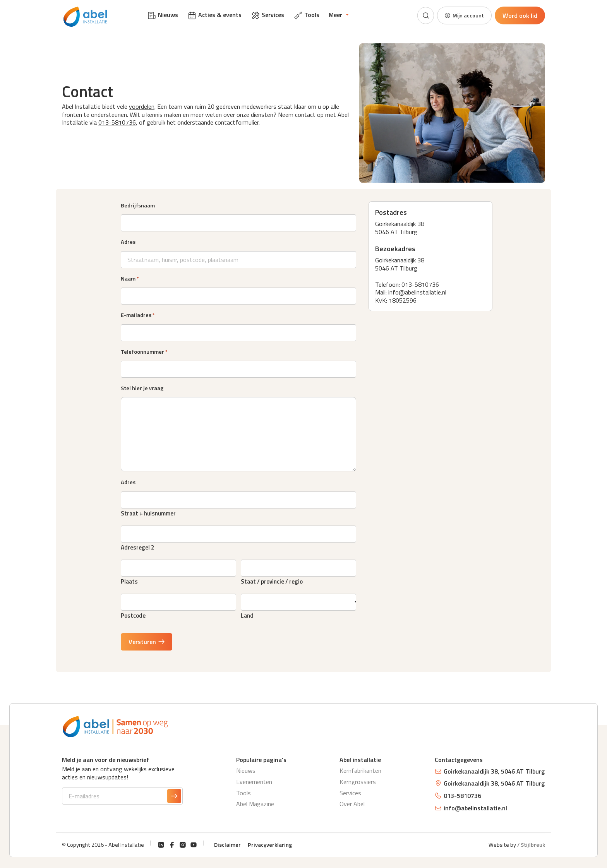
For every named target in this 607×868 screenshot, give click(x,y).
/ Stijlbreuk (531, 845)
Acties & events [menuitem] (214, 15)
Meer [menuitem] (335, 15)
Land (247, 615)
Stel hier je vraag (142, 388)
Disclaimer (227, 845)
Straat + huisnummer (148, 513)
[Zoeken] (420, 15)
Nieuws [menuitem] (163, 15)
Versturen (147, 642)
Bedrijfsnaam (138, 205)
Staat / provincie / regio (272, 581)
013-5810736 (117, 122)
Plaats (129, 581)
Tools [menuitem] (306, 15)
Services (350, 793)
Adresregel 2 (137, 547)
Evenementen (254, 782)
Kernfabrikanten (360, 770)
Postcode (133, 615)
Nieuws (246, 770)
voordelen (142, 106)
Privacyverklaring (270, 845)
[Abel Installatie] (87, 17)
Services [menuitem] (267, 15)
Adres (128, 242)
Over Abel (352, 804)
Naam (130, 279)
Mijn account (461, 15)
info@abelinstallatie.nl (417, 292)
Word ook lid (520, 15)
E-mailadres (138, 315)
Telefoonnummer (144, 352)
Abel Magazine (255, 804)
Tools (243, 793)
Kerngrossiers (358, 782)
